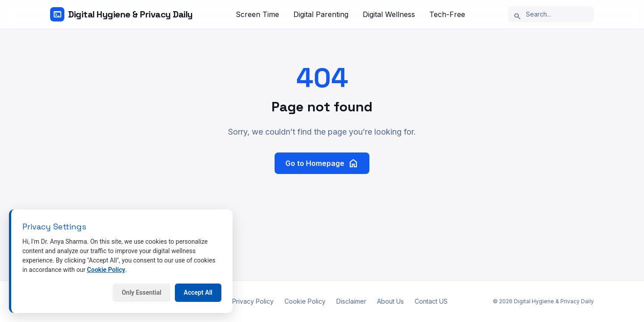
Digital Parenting (321, 14)
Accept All (198, 292)
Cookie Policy (305, 301)
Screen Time (257, 14)
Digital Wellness (389, 14)
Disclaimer (351, 301)
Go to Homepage (322, 163)
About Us (390, 301)
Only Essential (142, 292)
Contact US (431, 301)
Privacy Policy (253, 301)
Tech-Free (447, 14)
